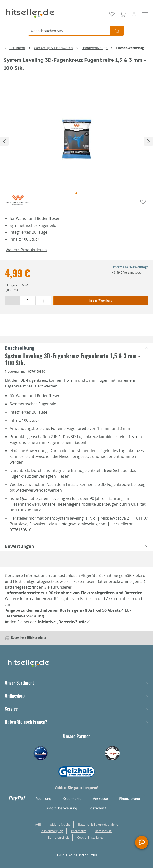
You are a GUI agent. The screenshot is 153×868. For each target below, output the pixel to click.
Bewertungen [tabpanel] (77, 546)
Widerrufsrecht (60, 824)
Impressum (79, 831)
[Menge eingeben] (28, 301)
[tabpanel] (76, 348)
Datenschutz (103, 831)
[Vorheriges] (4, 141)
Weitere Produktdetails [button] (26, 250)
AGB (38, 824)
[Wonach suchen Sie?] (69, 31)
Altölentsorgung (52, 831)
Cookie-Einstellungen (91, 837)
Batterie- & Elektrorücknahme (98, 824)
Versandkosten (133, 272)
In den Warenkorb (101, 301)
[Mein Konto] (134, 14)
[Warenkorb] (123, 14)
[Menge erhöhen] (43, 301)
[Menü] (145, 14)
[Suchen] (117, 31)
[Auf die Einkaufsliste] (143, 202)
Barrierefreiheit (58, 837)
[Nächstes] (148, 141)
